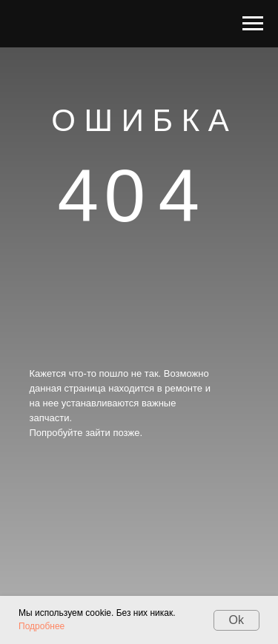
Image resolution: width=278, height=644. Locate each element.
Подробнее (42, 626)
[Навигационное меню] (253, 24)
